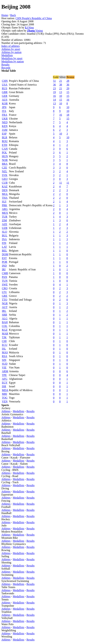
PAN (5, 277)
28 (68, 81)
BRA (5, 164)
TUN (5, 281)
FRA (5, 115)
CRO (5, 288)
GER (5, 96)
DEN (5, 190)
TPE (4, 375)
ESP (4, 134)
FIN (4, 243)
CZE (4, 168)
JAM (5, 130)
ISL (4, 349)
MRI (4, 394)
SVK (5, 175)
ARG (5, 209)
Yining (35, 31)
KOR (5, 103)
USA (5, 85)
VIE (4, 368)
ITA (4, 111)
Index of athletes (11, 46)
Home (5, 15)
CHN (5, 81)
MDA (5, 390)
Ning (29, 28)
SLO (4, 232)
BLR (5, 137)
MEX (5, 213)
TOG (5, 398)
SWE (5, 285)
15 (68, 92)
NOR (5, 160)
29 (68, 88)
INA (4, 239)
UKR (5, 119)
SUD (5, 364)
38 (61, 85)
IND (4, 266)
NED (5, 122)
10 (61, 96)
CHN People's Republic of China (34, 18)
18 (68, 115)
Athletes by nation (11, 52)
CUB (5, 183)
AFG (5, 379)
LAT (4, 247)
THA (5, 198)
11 (61, 183)
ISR (4, 386)
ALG (5, 318)
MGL (5, 194)
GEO (5, 179)
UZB (5, 228)
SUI (4, 202)
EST (4, 258)
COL (5, 326)
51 (54, 81)
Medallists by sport (12, 58)
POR (5, 262)
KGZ (5, 330)
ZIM (4, 220)
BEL (4, 251)
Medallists (7, 55)
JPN (4, 107)
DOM (5, 254)
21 (61, 81)
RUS (5, 88)
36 (54, 85)
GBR (5, 92)
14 (54, 100)
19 (54, 92)
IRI (4, 269)
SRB (4, 315)
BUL (5, 235)
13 (61, 92)
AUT (5, 307)
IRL (4, 311)
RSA (5, 356)
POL (4, 153)
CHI (4, 341)
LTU (4, 292)
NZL (5, 171)
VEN (5, 401)
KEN (5, 126)
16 (54, 96)
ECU (5, 345)
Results (5, 65)
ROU (5, 141)
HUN (5, 156)
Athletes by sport (11, 49)
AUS (5, 100)
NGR (5, 303)
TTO (5, 300)
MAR (5, 334)
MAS (5, 352)
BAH (5, 322)
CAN (5, 149)
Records (6, 68)
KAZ (5, 186)
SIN (4, 360)
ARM (5, 371)
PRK (5, 205)
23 (54, 88)
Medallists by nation (13, 61)
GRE (5, 296)
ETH (5, 145)
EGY (5, 383)
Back (13, 15)
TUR (5, 217)
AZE (5, 224)
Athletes (6, 411)
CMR (5, 273)
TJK (4, 337)
